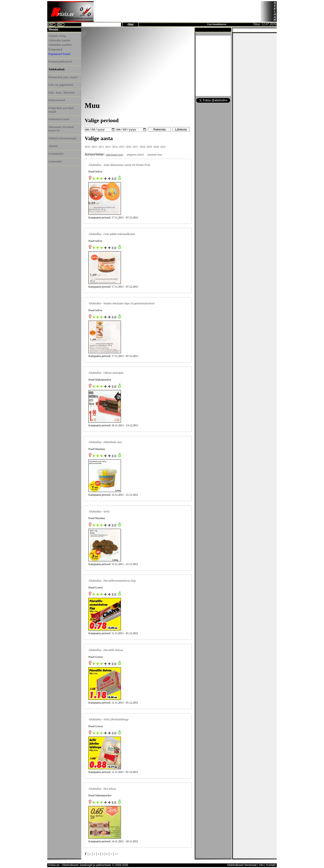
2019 (149, 147)
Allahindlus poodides (64, 45)
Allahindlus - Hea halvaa (102, 789)
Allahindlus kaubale (64, 40)
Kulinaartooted (64, 100)
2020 (156, 147)
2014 (115, 147)
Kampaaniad (55, 49)
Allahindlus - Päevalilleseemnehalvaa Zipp (112, 580)
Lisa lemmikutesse (217, 24)
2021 (163, 147)
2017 (136, 147)
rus (60, 24)
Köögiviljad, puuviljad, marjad (64, 110)
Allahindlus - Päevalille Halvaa (106, 650)
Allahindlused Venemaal (242, 865)
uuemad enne (155, 154)
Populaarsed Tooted (59, 54)
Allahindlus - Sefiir (99, 511)
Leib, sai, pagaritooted (64, 85)
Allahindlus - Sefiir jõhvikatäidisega (108, 719)
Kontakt (271, 865)
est (51, 24)
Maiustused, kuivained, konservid (64, 129)
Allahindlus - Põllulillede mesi (105, 442)
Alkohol (64, 146)
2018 (142, 147)
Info (261, 865)
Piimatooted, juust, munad (64, 77)
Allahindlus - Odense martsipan (106, 373)
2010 (87, 147)
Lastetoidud (55, 161)
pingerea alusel (135, 154)
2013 (108, 147)
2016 (129, 147)
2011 (94, 147)
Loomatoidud (64, 154)
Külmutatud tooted (64, 119)
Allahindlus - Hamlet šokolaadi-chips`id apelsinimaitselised (121, 303)
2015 (122, 147)
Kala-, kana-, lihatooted (64, 93)
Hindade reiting (64, 36)
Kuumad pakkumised (60, 62)
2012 (101, 147)
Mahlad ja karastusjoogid (64, 138)
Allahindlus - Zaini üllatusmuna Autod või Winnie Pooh (119, 165)
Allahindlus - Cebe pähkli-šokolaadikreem (112, 234)
